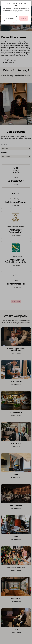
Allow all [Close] (24, 18)
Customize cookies (16, 22)
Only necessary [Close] (10, 18)
